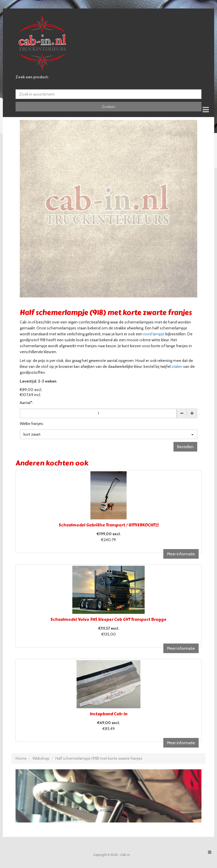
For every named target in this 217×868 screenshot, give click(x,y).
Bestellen (185, 447)
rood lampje (154, 334)
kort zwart (108, 434)
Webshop (41, 758)
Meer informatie (181, 554)
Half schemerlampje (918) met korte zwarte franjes (99, 758)
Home (21, 758)
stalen (177, 366)
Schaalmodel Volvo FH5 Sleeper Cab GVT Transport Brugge (108, 620)
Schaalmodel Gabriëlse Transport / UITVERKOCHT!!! (109, 525)
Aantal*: (27, 403)
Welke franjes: (32, 424)
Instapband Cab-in (109, 714)
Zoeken (108, 107)
